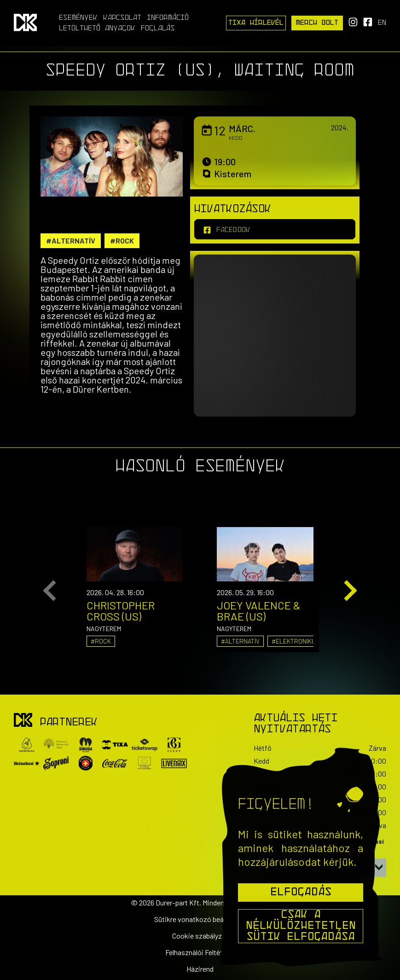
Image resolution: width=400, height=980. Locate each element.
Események (78, 18)
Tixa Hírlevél (256, 23)
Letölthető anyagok (97, 29)
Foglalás (158, 29)
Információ (168, 18)
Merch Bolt (317, 23)
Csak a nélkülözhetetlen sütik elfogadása (301, 926)
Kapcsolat (122, 18)
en (382, 23)
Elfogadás (301, 893)
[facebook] (275, 229)
